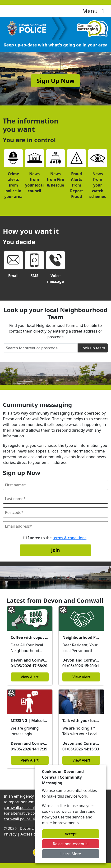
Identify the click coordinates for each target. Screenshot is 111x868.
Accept (71, 834)
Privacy (10, 834)
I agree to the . (55, 538)
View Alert (30, 677)
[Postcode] (55, 512)
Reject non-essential (71, 844)
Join (56, 550)
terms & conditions (69, 538)
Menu (94, 11)
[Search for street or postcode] (40, 348)
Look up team (93, 348)
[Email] (55, 526)
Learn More (71, 854)
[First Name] (55, 485)
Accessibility (31, 834)
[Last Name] (55, 499)
